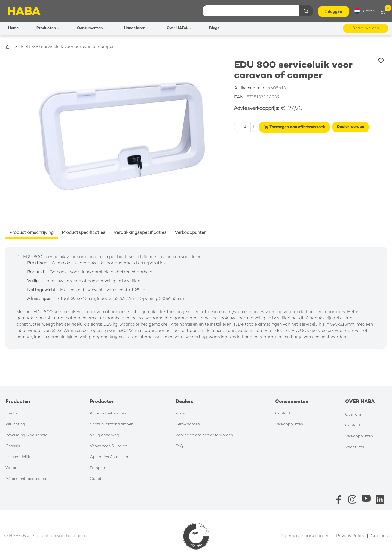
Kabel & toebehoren (108, 414)
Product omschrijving (32, 233)
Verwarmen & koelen (108, 446)
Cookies (379, 536)
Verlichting (15, 424)
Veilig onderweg (105, 435)
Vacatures (355, 447)
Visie (180, 414)
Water (11, 468)
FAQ (179, 446)
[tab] (32, 233)
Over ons (353, 415)
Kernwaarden (188, 424)
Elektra (12, 414)
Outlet (96, 479)
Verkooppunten (191, 233)
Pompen (97, 468)
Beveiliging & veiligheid (27, 435)
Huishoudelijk (18, 457)
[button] (365, 11)
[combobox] (257, 11)
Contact (283, 414)
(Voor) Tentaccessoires (26, 479)
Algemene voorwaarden (305, 536)
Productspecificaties (84, 233)
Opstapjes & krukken (109, 457)
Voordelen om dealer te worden (204, 435)
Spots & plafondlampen (112, 424)
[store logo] (24, 11)
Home (12, 47)
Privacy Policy (350, 536)
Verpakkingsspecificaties (140, 233)
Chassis (13, 446)
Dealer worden (366, 28)
